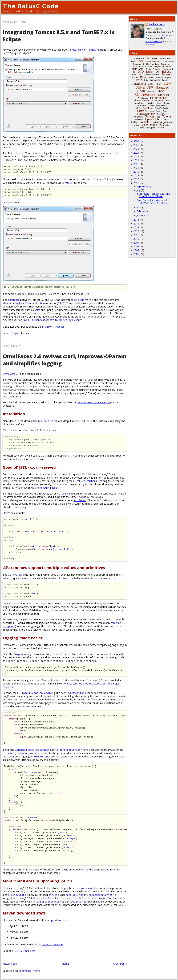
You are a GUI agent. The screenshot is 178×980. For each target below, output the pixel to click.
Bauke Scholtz (157, 24)
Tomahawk (138, 117)
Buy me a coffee (154, 42)
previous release (61, 920)
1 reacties (59, 327)
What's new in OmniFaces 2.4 (94, 402)
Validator (145, 122)
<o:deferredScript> (69, 750)
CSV (141, 67)
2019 (136, 172)
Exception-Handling (151, 75)
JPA (159, 84)
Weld (142, 128)
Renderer (141, 106)
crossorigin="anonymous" (20, 753)
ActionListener (139, 58)
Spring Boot (162, 111)
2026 (136, 145)
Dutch (150, 72)
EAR (158, 72)
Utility (134, 122)
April (139, 207)
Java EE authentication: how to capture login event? (52, 320)
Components (21, 654)
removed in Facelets (48, 488)
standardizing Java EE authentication (24, 303)
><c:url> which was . (37, 488)
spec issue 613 (75, 898)
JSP (150, 88)
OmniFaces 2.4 (11, 374)
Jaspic (81, 300)
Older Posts (120, 964)
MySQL (162, 91)
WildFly (161, 128)
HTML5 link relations (85, 481)
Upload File (152, 119)
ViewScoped (149, 125)
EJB (134, 75)
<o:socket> (88, 888)
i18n (146, 80)
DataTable (138, 69)
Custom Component (155, 67)
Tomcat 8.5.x (76, 50)
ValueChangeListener (163, 122)
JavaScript (139, 84)
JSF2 (19, 951)
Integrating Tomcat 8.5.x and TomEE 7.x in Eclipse (153, 195)
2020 (136, 168)
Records (167, 103)
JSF (13, 951)
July (138, 190)
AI (148, 58)
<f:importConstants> (47, 902)
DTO (141, 72)
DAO (168, 67)
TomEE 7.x (93, 50)
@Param (17, 575)
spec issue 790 (74, 895)
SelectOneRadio (161, 108)
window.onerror (45, 756)
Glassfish (159, 78)
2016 (136, 183)
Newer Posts (10, 964)
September (143, 186)
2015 (136, 220)
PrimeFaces (139, 103)
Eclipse (15, 333)
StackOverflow (146, 114)
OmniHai (163, 95)
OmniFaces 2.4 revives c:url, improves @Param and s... (153, 201)
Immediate (155, 80)
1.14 (72, 456)
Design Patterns (153, 69)
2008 (136, 246)
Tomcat (25, 333)
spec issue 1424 (79, 902)
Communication (153, 61)
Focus (151, 78)
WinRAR (69, 183)
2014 (136, 224)
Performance (158, 98)
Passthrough (143, 98)
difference (14, 300)
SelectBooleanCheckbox (158, 106)
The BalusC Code (31, 6)
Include (165, 80)
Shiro (37, 310)
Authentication (165, 58)
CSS (135, 67)
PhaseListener (141, 101)
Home (65, 964)
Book (133, 62)
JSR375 (61, 303)
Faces (135, 77)
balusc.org (166, 35)
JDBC (151, 84)
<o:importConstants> (108, 898)
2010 (136, 239)
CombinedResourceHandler (32, 750)
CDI (140, 61)
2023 (136, 156)
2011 (136, 235)
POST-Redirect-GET (161, 101)
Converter (166, 64)
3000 (136, 141)
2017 (136, 179)
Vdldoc (137, 125)
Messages (151, 91)
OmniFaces (29, 951)
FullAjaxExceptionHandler (35, 693)
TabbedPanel (162, 114)
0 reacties (58, 944)
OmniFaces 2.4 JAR (47, 421)
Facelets (167, 74)
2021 (136, 164)
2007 (136, 250)
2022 (136, 160)
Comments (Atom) (29, 971)
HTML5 (139, 80)
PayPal (151, 45)
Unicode (139, 120)
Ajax (154, 58)
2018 (136, 175)
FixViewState (17, 895)
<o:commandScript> (101, 895)
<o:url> (62, 494)
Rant (159, 103)
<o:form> (80, 500)
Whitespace (151, 128)
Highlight (169, 78)
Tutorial (167, 117)
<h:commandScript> (45, 898)
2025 (136, 149)
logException (75, 693)
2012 (136, 231)
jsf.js (53, 895)
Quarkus (151, 103)
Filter (143, 77)
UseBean (165, 120)
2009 (136, 243)
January (141, 215)
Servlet (142, 111)
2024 (136, 153)
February (141, 211)
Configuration (152, 64)
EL (140, 75)
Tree (158, 117)
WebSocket (165, 125)
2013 (136, 227)
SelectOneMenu (144, 108)
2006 (136, 254)
